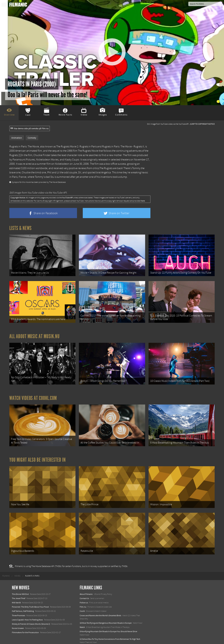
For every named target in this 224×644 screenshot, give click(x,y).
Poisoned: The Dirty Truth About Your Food (30, 598)
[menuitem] (6, 567)
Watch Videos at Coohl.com (33, 394)
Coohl (82, 602)
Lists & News (20, 228)
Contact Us (84, 590)
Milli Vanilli (16, 594)
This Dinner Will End (20, 585)
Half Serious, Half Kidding (23, 602)
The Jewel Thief (19, 590)
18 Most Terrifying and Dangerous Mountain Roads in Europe (106, 614)
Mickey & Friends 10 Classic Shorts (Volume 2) (31, 615)
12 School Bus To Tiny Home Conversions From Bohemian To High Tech (110, 630)
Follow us (84, 594)
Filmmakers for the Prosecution (25, 624)
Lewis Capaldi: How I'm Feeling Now (27, 611)
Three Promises (19, 607)
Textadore (84, 638)
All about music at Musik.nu (35, 333)
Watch (82, 619)
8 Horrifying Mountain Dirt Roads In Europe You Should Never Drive (108, 623)
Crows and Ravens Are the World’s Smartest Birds (100, 607)
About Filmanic (86, 585)
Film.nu (83, 598)
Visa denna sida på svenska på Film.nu (30, 129)
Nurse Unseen (18, 620)
